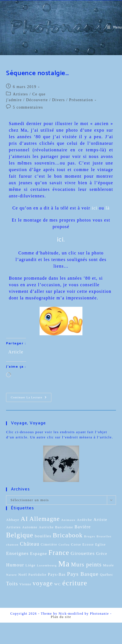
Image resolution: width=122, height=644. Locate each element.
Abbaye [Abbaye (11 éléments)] (13, 520)
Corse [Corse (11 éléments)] (76, 544)
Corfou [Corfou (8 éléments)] (64, 544)
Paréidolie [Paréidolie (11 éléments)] (37, 575)
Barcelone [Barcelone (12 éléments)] (64, 527)
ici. (61, 240)
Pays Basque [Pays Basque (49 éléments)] (83, 574)
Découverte (37, 100)
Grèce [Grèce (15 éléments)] (102, 554)
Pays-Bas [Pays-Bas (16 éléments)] (57, 574)
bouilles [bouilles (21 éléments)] (43, 536)
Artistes (21, 94)
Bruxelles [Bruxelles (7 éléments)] (104, 536)
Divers (59, 100)
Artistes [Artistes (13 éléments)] (13, 527)
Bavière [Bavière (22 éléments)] (83, 527)
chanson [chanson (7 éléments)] (12, 545)
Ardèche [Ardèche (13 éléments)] (85, 520)
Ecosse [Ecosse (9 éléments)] (88, 545)
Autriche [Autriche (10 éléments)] (46, 527)
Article (16, 352)
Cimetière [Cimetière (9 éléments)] (49, 545)
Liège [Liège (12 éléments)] (31, 565)
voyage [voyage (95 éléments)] (43, 583)
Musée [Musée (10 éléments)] (109, 565)
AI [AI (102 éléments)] (24, 519)
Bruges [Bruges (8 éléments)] (90, 536)
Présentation (81, 100)
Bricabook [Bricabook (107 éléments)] (68, 535)
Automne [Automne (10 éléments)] (30, 527)
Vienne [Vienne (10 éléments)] (25, 584)
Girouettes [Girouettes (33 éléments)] (83, 553)
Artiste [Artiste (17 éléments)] (100, 520)
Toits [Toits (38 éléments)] (12, 584)
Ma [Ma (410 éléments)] (64, 564)
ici (95, 208)
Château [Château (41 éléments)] (30, 544)
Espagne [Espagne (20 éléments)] (38, 553)
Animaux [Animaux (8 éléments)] (68, 520)
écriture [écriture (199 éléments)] (75, 583)
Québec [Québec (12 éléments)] (107, 575)
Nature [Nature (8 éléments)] (11, 575)
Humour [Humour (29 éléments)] (15, 565)
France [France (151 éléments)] (59, 553)
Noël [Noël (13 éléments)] (23, 575)
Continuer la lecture (31, 396)
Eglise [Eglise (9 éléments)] (101, 545)
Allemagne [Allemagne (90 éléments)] (45, 519)
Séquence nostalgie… (37, 73)
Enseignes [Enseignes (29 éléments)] (17, 553)
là (108, 208)
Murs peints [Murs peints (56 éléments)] (87, 564)
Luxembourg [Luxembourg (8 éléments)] (47, 565)
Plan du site (61, 617)
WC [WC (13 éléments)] (58, 584)
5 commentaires (28, 107)
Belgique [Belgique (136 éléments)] (20, 535)
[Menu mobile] (115, 28)
